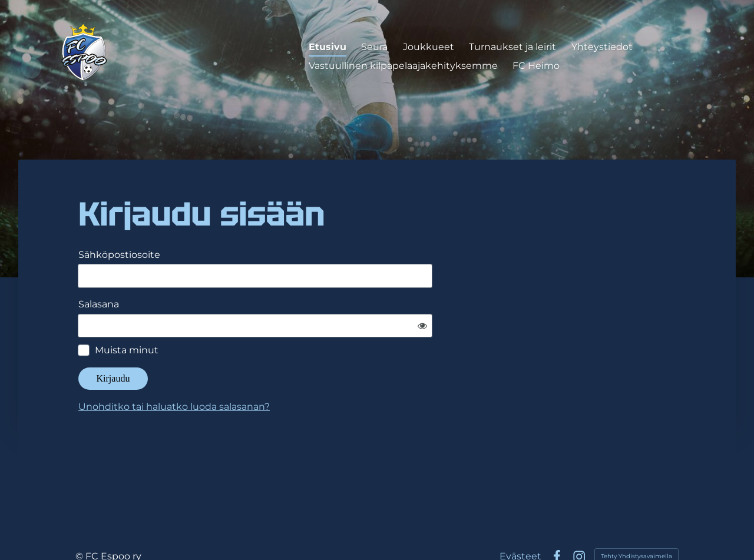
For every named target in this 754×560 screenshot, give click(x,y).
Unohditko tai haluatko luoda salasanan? (287, 372)
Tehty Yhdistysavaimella (636, 521)
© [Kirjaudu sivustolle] (80, 521)
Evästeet (520, 522)
